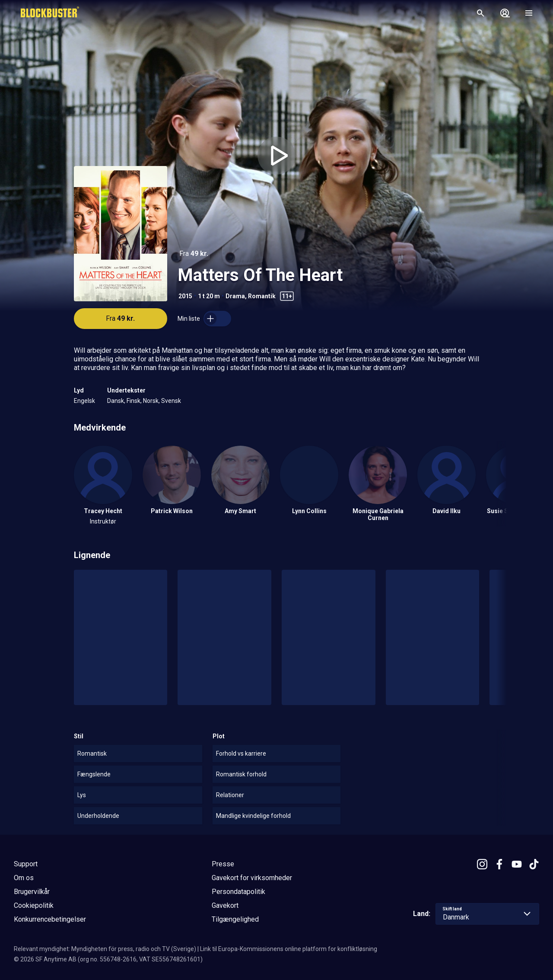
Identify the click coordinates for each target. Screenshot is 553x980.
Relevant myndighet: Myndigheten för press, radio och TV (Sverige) (105, 949)
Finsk (133, 401)
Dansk (116, 401)
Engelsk (84, 401)
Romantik (262, 296)
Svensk (171, 401)
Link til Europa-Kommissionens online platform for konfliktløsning (289, 949)
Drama (235, 296)
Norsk (151, 401)
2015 (185, 296)
